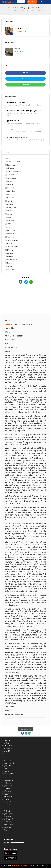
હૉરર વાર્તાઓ (11, 230)
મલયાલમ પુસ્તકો (9, 799)
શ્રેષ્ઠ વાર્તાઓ (8, 760)
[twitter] (14, 843)
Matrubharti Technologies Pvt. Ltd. (22, 865)
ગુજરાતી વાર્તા (18, 54)
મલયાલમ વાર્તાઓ (9, 825)
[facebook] (6, 843)
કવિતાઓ (10, 185)
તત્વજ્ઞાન (10, 214)
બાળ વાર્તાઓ (11, 175)
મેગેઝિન (10, 181)
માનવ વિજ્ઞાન (11, 211)
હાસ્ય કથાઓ (11, 178)
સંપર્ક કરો (7, 743)
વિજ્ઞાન (9, 263)
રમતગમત (10, 253)
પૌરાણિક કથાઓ (12, 237)
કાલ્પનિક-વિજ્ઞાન (13, 247)
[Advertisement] (25, 301)
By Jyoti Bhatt (19, 51)
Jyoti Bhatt (19, 28)
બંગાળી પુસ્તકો (8, 796)
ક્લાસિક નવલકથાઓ (14, 172)
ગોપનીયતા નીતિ (8, 746)
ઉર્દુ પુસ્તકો (7, 805)
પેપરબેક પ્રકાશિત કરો (10, 774)
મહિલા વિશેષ (11, 191)
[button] (24, 2)
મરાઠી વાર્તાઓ (8, 816)
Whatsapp (25, 84)
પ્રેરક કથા (11, 168)
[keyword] (21, 2)
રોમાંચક (10, 244)
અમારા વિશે (7, 740)
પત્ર (9, 227)
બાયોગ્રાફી (11, 221)
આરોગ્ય (10, 217)
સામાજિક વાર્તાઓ (13, 204)
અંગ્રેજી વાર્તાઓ (8, 819)
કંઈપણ (10, 266)
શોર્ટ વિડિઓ (7, 771)
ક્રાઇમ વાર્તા (11, 270)
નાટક (9, 194)
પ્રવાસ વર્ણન (11, 188)
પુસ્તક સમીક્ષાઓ (13, 240)
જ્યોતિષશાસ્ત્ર (12, 260)
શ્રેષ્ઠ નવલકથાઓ (9, 763)
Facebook (25, 73)
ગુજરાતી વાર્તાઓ (8, 814)
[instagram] (10, 843)
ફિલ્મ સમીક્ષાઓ (12, 234)
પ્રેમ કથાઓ (11, 198)
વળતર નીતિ (7, 751)
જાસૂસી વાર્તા (11, 201)
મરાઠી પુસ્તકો (8, 788)
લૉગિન (41, 2)
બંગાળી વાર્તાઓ (8, 822)
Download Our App (25, 729)
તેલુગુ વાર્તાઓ (8, 830)
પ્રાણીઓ (10, 257)
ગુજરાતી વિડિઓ (8, 766)
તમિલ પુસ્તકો (8, 791)
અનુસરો (20, 32)
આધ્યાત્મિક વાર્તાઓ (13, 162)
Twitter (25, 79)
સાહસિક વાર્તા (12, 208)
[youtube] (18, 843)
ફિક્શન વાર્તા (11, 165)
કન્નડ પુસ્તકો (7, 802)
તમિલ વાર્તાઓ (8, 827)
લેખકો (6, 768)
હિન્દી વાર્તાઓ (8, 811)
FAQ (5, 754)
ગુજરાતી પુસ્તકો (8, 786)
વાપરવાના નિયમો (9, 748)
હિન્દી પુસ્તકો (8, 783)
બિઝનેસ (10, 250)
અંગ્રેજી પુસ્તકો (8, 780)
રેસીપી (9, 224)
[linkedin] (22, 843)
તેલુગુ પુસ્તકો (7, 794)
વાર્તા (9, 159)
